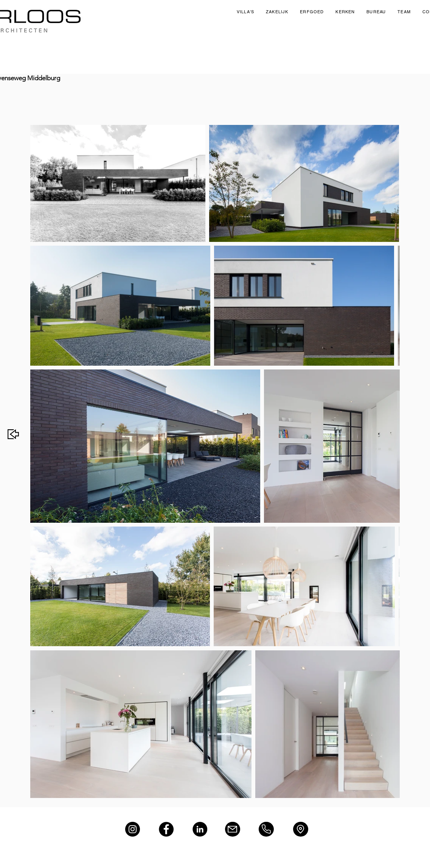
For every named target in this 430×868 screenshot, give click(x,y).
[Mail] (233, 829)
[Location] (301, 829)
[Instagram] (133, 829)
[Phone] (266, 829)
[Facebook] (166, 829)
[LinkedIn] (200, 829)
